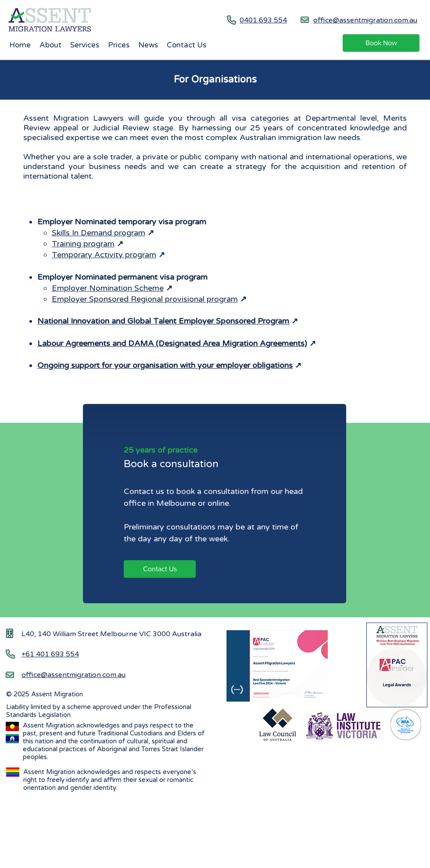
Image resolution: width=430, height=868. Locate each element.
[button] (85, 45)
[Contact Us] (160, 569)
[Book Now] (381, 43)
